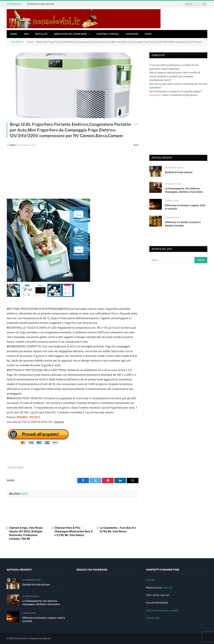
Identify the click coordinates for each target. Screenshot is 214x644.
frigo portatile (16, 467)
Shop (148, 34)
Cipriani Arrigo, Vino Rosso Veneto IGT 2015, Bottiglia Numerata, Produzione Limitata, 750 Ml (26, 533)
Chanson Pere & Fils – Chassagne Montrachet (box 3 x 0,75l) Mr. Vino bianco (73, 531)
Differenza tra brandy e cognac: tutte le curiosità (185, 207)
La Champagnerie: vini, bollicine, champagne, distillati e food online (184, 190)
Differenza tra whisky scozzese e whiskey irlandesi (183, 224)
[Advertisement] (73, 175)
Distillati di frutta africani (41, 4)
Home (14, 34)
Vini (26, 34)
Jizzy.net (168, 588)
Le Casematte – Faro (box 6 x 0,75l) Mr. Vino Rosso (118, 530)
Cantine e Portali (108, 34)
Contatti (151, 580)
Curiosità (132, 34)
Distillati (41, 34)
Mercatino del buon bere (71, 34)
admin (12, 145)
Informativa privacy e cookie (162, 610)
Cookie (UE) (153, 618)
